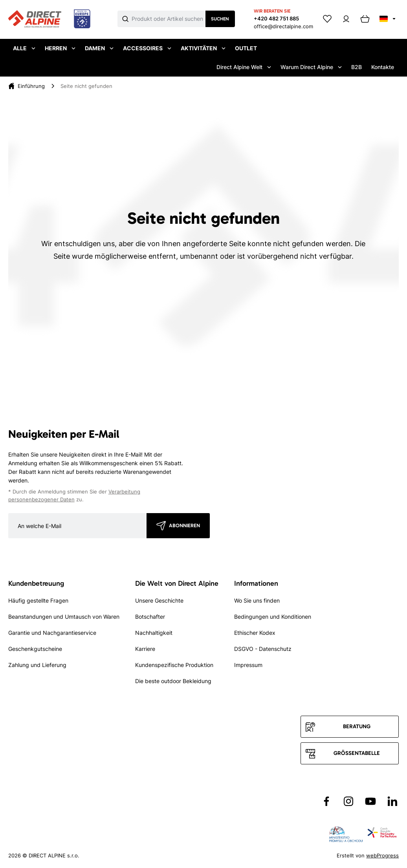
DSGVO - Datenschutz (263, 649)
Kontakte (383, 67)
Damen (99, 48)
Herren (60, 48)
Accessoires (147, 48)
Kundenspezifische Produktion (174, 665)
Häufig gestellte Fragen (38, 600)
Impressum (248, 665)
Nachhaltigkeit (154, 633)
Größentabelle (357, 753)
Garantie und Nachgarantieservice (52, 633)
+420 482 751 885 (276, 18)
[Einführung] (31, 86)
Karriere (145, 649)
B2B (357, 67)
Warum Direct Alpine (311, 67)
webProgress (382, 855)
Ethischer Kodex (255, 633)
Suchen (220, 19)
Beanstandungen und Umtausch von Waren (64, 617)
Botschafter (150, 617)
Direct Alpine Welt (244, 67)
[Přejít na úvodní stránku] (49, 19)
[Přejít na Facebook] (326, 801)
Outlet (246, 48)
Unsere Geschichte (159, 600)
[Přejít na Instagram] (348, 801)
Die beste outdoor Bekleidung (173, 681)
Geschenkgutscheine (35, 649)
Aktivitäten (203, 48)
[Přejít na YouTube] (370, 801)
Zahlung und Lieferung (37, 665)
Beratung (357, 726)
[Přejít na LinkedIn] (392, 801)
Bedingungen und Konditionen (273, 617)
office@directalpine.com (283, 26)
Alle (24, 48)
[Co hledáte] (168, 19)
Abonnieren (184, 525)
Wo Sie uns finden (257, 600)
